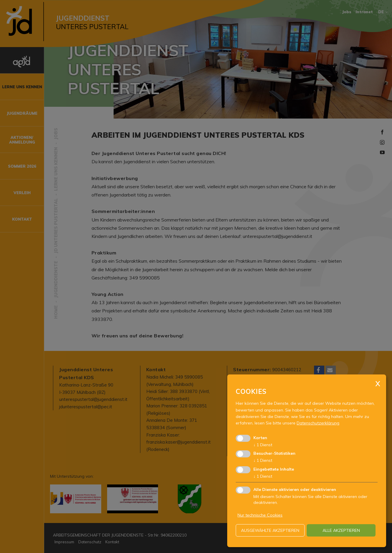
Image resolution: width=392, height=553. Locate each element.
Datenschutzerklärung (318, 423)
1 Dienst (263, 445)
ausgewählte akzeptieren (270, 530)
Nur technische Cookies (260, 515)
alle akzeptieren (341, 530)
